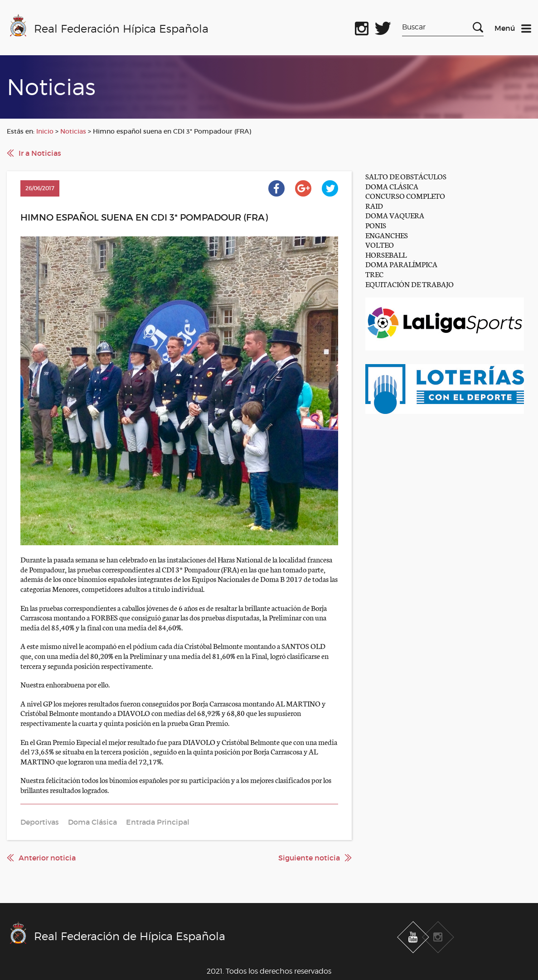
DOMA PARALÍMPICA (401, 264)
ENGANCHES (387, 235)
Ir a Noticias (40, 153)
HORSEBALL (386, 254)
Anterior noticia (47, 858)
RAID (374, 205)
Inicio (45, 131)
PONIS (376, 225)
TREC (374, 274)
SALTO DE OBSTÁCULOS (406, 176)
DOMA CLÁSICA (392, 186)
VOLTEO (380, 244)
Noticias (73, 131)
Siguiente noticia (309, 858)
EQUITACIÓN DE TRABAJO (410, 284)
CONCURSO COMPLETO (405, 195)
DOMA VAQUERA (395, 215)
